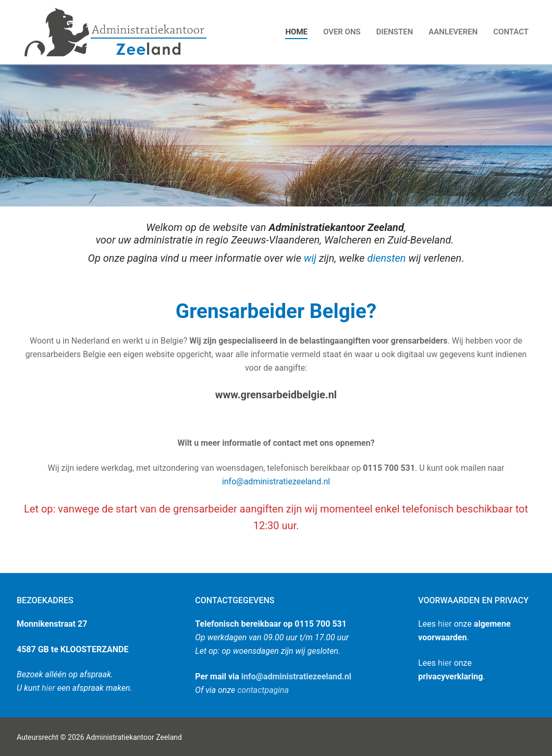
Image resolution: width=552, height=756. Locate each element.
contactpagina (263, 690)
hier (48, 688)
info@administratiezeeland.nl (276, 481)
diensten (387, 258)
